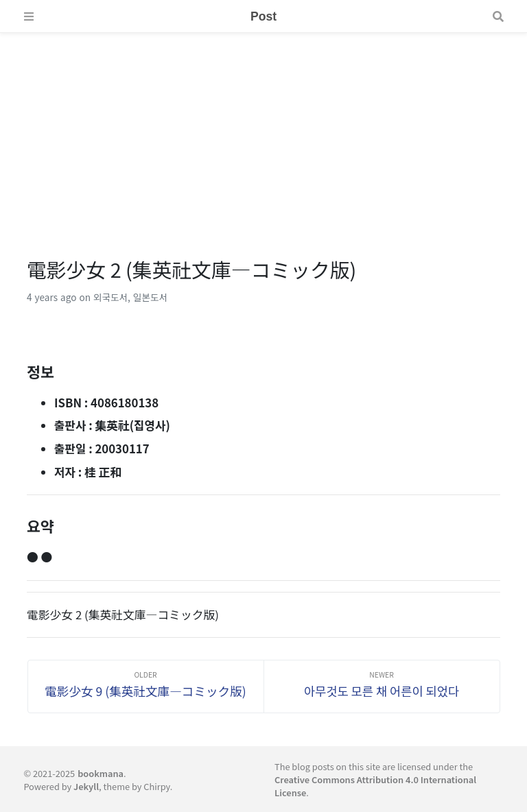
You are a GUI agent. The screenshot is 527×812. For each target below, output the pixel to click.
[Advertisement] (263, 129)
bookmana (101, 773)
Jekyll (86, 786)
